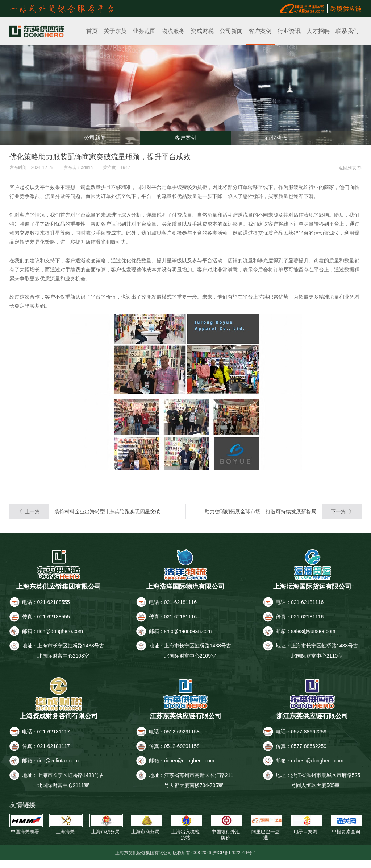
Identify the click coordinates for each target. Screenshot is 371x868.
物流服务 (173, 31)
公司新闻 (231, 31)
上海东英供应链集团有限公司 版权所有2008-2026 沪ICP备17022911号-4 (186, 860)
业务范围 (144, 31)
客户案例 (260, 31)
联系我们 (347, 31)
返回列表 (350, 168)
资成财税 (202, 31)
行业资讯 (289, 31)
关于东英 (115, 31)
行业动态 (276, 135)
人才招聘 (318, 31)
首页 (92, 31)
